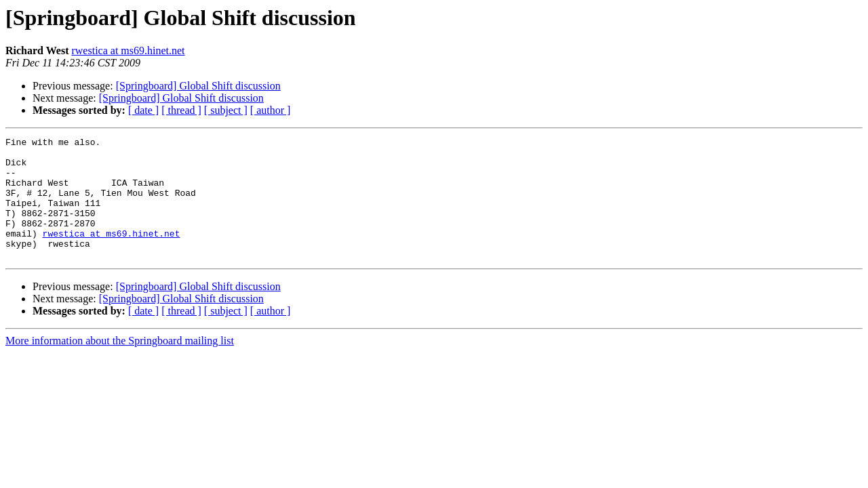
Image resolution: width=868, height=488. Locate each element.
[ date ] (143, 110)
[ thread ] (181, 110)
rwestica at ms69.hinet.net (128, 50)
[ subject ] (226, 110)
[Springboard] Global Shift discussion (198, 86)
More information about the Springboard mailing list (120, 365)
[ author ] (271, 110)
